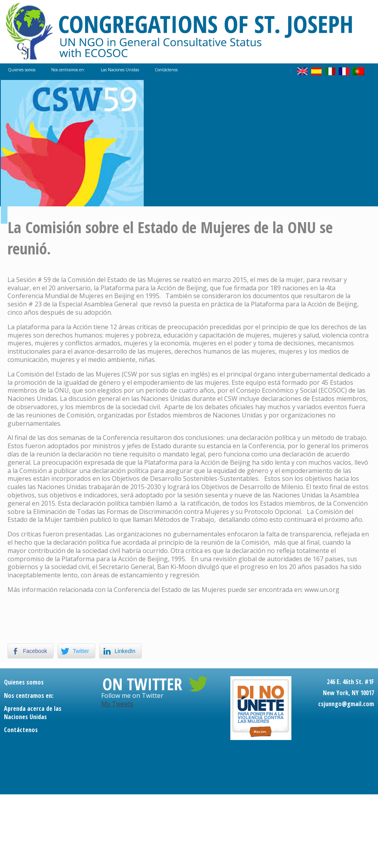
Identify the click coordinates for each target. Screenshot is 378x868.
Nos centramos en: (68, 70)
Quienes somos (22, 70)
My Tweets (117, 704)
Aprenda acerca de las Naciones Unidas (33, 713)
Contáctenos (166, 70)
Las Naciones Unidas (120, 70)
